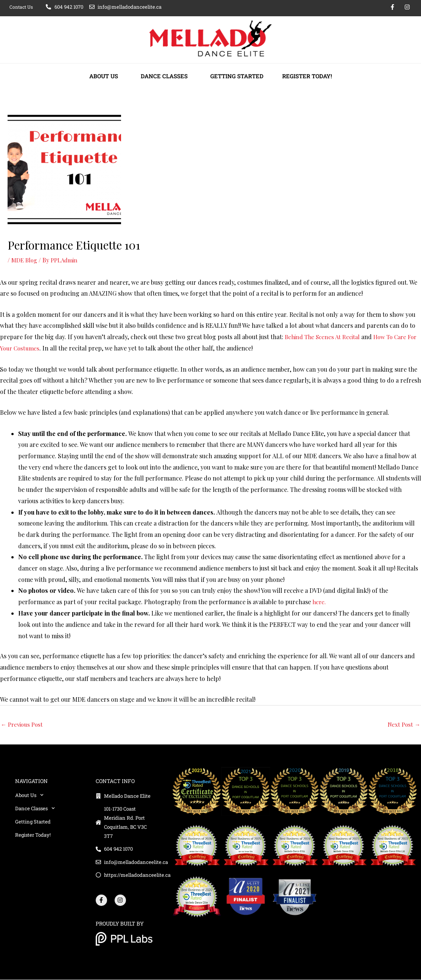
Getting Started (237, 76)
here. (320, 601)
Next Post (403, 724)
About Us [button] (106, 76)
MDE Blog (25, 260)
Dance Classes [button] (166, 76)
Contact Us (21, 7)
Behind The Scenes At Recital (325, 336)
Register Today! (307, 76)
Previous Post (23, 724)
